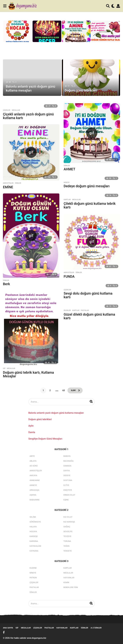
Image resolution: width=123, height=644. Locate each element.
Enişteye (68, 490)
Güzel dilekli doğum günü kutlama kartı (89, 316)
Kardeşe (34, 536)
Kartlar (67, 200)
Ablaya (33, 461)
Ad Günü (34, 466)
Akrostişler (8, 183)
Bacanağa (69, 461)
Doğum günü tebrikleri (81, 90)
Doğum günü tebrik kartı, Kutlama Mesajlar (28, 374)
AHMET (69, 169)
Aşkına (33, 495)
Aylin (31, 426)
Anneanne (35, 480)
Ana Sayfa (8, 628)
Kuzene (33, 568)
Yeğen (67, 546)
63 (63, 390)
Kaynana (34, 551)
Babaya (67, 456)
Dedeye (67, 183)
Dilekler (67, 310)
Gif (4, 369)
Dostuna (68, 480)
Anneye (33, 485)
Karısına (34, 541)
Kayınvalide (35, 546)
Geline (33, 517)
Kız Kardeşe (69, 522)
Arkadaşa (34, 490)
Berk (6, 284)
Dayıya (67, 471)
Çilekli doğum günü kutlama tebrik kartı (90, 206)
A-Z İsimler (96, 628)
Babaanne (35, 500)
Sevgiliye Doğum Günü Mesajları (45, 439)
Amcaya (33, 475)
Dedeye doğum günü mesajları (87, 186)
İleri (73, 390)
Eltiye (66, 485)
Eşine (66, 500)
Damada (67, 466)
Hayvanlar (69, 578)
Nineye (33, 573)
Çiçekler (7, 110)
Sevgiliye (68, 531)
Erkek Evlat (69, 495)
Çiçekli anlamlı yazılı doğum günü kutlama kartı (28, 116)
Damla (32, 432)
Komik (66, 582)
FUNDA (69, 277)
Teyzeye (67, 536)
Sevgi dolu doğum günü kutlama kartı (88, 295)
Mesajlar (16, 110)
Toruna (67, 541)
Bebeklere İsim (71, 587)
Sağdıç (67, 527)
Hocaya (33, 531)
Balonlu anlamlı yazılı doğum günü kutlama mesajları (31, 88)
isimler (67, 166)
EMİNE (8, 187)
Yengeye (68, 551)
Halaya (33, 527)
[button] (5, 6)
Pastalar (85, 310)
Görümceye (35, 522)
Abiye (32, 456)
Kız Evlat (68, 517)
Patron (33, 578)
